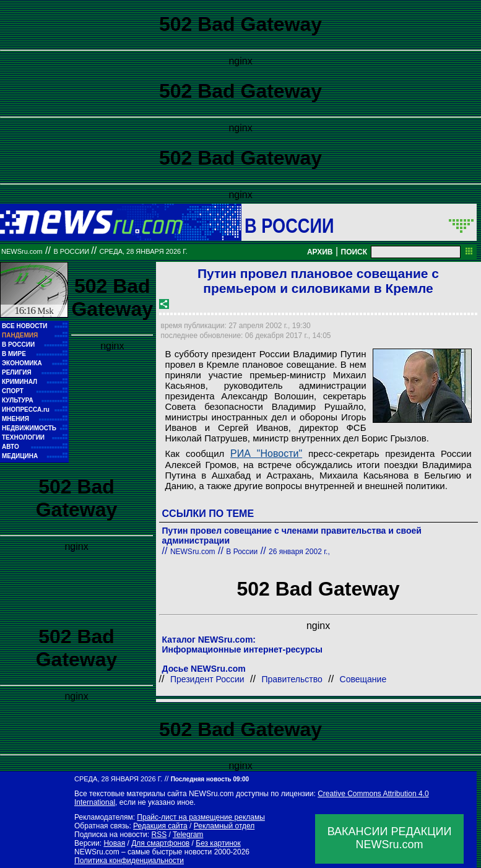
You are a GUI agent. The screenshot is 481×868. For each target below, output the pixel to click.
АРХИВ (320, 252)
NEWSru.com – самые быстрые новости (143, 852)
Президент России (207, 679)
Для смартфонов (160, 843)
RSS (159, 835)
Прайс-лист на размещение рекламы (201, 817)
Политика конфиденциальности (129, 861)
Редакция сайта (160, 826)
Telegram (188, 835)
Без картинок (218, 843)
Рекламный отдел (224, 826)
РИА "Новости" (266, 454)
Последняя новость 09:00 (210, 779)
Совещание (363, 679)
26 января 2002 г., (299, 552)
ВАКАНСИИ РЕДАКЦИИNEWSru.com (390, 838)
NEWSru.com (22, 251)
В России (289, 225)
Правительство (292, 679)
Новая (114, 843)
